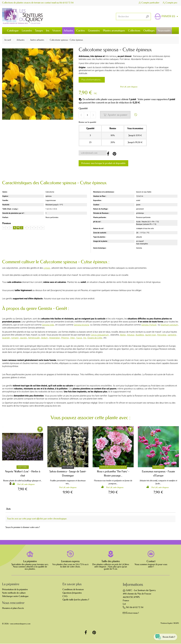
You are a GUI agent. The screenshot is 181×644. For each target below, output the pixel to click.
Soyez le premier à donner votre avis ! (23, 528)
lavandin (6, 338)
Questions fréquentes (72, 593)
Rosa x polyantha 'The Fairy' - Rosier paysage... (113, 473)
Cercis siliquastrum (100, 335)
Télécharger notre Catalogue (15, 597)
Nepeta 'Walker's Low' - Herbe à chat (23, 473)
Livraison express (70, 562)
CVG (65, 597)
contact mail (50, 3)
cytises (47, 268)
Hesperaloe (54, 338)
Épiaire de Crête (95, 338)
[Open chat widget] (164, 636)
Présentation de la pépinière (15, 590)
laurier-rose (151, 335)
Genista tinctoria (82, 325)
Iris (85, 338)
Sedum (44, 338)
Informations (133, 585)
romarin (15, 338)
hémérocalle (34, 338)
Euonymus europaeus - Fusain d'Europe (158, 473)
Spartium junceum (169, 325)
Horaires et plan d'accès (13, 609)
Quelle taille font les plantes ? (76, 600)
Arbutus (131, 335)
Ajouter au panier (115, 115)
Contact (151, 562)
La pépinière (30, 562)
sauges (23, 338)
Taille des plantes (111, 562)
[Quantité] (87, 115)
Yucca (79, 338)
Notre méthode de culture (14, 593)
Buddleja (140, 335)
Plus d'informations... (92, 80)
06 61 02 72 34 (67, 3)
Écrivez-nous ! (132, 613)
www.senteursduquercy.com (20, 624)
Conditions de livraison (73, 590)
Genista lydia (48, 325)
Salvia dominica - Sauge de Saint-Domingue (68, 473)
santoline (172, 335)
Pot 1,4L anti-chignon (129, 87)
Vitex (72, 338)
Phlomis (65, 338)
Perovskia (162, 335)
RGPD (176, 624)
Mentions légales (167, 624)
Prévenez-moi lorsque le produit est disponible (103, 163)
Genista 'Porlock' (149, 325)
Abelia (123, 335)
